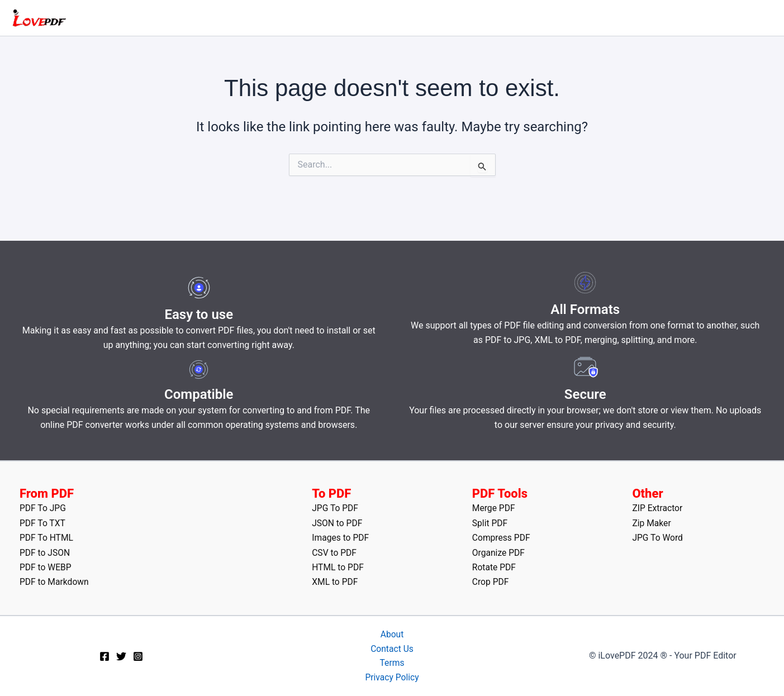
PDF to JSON (45, 552)
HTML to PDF (338, 566)
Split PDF (490, 522)
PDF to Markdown (55, 581)
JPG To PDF (336, 507)
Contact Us (392, 648)
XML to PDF (335, 581)
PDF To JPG (43, 507)
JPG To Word (658, 537)
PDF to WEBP (46, 566)
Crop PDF (491, 581)
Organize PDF (499, 552)
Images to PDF (341, 537)
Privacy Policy (392, 677)
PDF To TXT (43, 522)
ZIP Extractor (658, 507)
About (392, 633)
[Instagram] (138, 656)
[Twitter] (121, 656)
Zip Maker (652, 522)
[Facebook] (104, 656)
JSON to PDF (338, 522)
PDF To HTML (47, 537)
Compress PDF (502, 537)
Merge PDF (494, 507)
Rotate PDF (495, 566)
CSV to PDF (335, 552)
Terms (392, 663)
